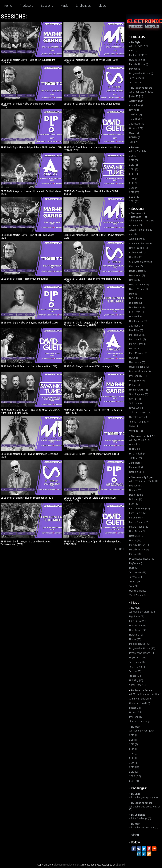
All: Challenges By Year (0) (144, 828)
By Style (136, 42)
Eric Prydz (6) (137, 312)
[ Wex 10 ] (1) (136, 96)
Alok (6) (133, 234)
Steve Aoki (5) (137, 408)
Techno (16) (135, 671)
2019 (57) (134, 192)
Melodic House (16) (139, 644)
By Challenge (138, 815)
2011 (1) (133, 740)
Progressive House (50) (142, 559)
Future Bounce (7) (139, 522)
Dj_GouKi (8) (136, 449)
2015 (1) (133, 754)
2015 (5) (134, 174)
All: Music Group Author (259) (145, 694)
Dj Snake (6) (136, 298)
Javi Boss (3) (136, 326)
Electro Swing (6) (139, 621)
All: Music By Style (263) (142, 612)
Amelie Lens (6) (138, 239)
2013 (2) (134, 744)
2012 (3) (134, 160)
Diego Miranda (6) (139, 285)
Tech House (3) (137, 78)
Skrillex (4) (135, 399)
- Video (134, 835)
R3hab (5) (134, 385)
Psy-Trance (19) (137, 658)
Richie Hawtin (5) (138, 390)
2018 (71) (134, 188)
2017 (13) (134, 183)
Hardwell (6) (136, 317)
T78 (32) (133, 142)
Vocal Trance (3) (138, 595)
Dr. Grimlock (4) (138, 454)
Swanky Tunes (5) (139, 417)
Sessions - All (139, 213)
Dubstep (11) (136, 499)
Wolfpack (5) (136, 431)
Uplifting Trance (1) (139, 591)
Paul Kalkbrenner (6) (140, 371)
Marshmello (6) (138, 339)
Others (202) (136, 128)
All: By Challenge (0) (140, 818)
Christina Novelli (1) (140, 703)
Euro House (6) (137, 513)
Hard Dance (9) (137, 626)
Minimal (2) (135, 69)
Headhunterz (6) (138, 321)
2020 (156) (135, 776)
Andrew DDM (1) (138, 101)
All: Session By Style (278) (143, 481)
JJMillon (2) (136, 115)
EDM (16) (134, 504)
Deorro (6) (135, 280)
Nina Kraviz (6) (137, 362)
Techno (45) (136, 577)
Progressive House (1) (141, 73)
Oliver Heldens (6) (139, 367)
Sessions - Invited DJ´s (144, 436)
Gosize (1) (134, 110)
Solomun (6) (136, 403)
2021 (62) (134, 201)
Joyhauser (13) (137, 124)
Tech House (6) (137, 662)
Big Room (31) (137, 486)
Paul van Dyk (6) (138, 376)
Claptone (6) (136, 266)
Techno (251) (136, 83)
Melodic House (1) (139, 64)
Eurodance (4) (137, 518)
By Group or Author (142, 88)
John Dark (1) (136, 119)
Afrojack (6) (136, 225)
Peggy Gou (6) (137, 381)
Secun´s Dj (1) (137, 472)
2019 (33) (134, 772)
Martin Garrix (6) (138, 344)
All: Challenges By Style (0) (144, 798)
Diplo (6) (134, 294)
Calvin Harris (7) (138, 253)
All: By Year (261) (138, 151)
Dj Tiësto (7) (136, 303)
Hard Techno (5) (138, 60)
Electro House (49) (140, 509)
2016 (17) (134, 179)
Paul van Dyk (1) (138, 717)
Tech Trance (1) (137, 667)
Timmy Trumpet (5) (139, 422)
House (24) (135, 541)
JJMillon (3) (136, 458)
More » (120, 549)
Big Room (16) (137, 616)
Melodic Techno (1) (139, 550)
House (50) (135, 639)
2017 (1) (133, 763)
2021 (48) (134, 781)
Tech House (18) (138, 573)
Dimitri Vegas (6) (138, 289)
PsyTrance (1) (136, 563)
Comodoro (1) (136, 105)
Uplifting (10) (136, 680)
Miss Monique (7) (138, 353)
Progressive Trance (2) (142, 653)
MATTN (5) (134, 349)
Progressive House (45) (142, 648)
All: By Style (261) (139, 46)
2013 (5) (134, 165)
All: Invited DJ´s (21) (140, 440)
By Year (135, 148)
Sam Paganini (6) (139, 394)
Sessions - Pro (139, 217)
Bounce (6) (135, 490)
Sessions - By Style (142, 478)
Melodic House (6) (139, 545)
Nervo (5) (134, 358)
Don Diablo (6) (137, 307)
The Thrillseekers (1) (140, 722)
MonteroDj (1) (136, 467)
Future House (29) (139, 527)
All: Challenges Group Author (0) (145, 808)
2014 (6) (134, 169)
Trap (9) (133, 586)
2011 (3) (133, 156)
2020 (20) (135, 197)
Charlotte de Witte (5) (141, 262)
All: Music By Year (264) (142, 731)
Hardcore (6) (136, 635)
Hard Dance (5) (137, 531)
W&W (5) (134, 426)
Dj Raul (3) (135, 445)
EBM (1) (133, 51)
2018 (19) (134, 767)
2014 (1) (133, 749)
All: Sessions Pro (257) (141, 221)
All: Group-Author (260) (142, 92)
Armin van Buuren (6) (141, 244)
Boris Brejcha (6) (138, 248)
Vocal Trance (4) (138, 685)
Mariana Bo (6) (137, 335)
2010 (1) (133, 735)
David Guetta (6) (138, 271)
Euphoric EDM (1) (138, 55)
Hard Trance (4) (138, 630)
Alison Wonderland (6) (141, 230)
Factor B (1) (135, 708)
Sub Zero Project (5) (140, 413)
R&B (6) (133, 568)
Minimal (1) (135, 554)
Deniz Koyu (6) (137, 275)
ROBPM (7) (135, 137)
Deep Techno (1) (138, 495)
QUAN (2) (134, 133)
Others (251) (136, 712)
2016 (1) (133, 758)
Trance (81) (135, 676)
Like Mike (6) (136, 330)
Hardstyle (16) (137, 536)
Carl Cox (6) (136, 257)
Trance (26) (135, 582)
